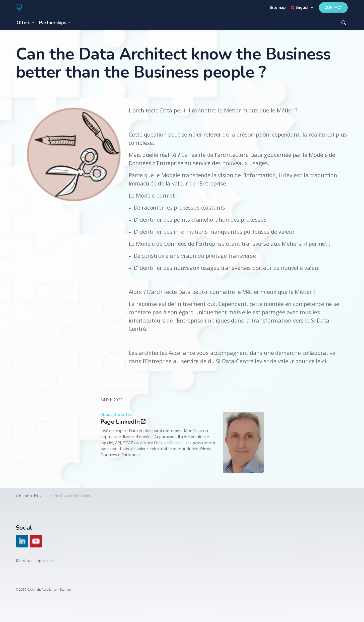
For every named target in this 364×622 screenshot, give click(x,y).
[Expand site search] (344, 23)
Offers (23, 23)
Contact (333, 8)
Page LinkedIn (123, 422)
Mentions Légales (35, 561)
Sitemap (278, 8)
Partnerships (53, 23)
